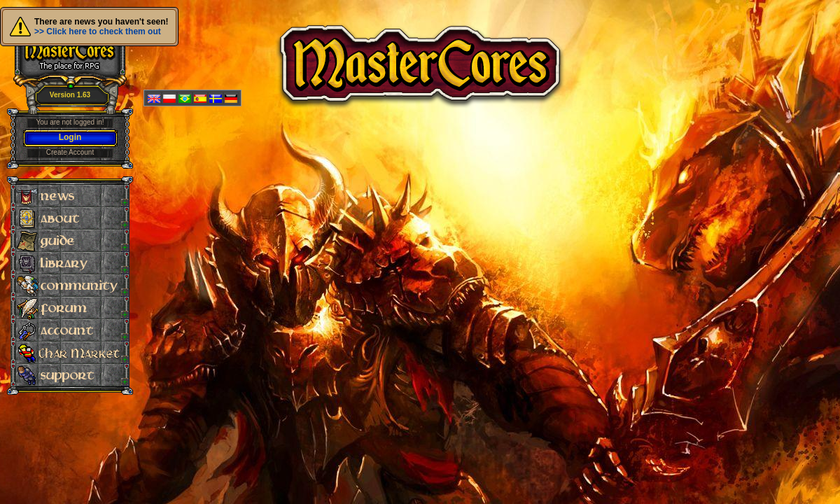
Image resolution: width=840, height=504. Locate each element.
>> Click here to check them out (98, 31)
